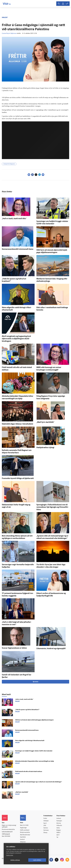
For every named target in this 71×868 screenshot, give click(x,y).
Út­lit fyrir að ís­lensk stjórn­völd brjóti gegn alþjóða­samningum (34, 720)
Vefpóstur (23, 842)
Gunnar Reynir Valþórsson (9, 33)
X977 (58, 835)
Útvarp (45, 833)
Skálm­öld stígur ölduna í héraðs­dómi (17, 424)
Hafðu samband (25, 830)
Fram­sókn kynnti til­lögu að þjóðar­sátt (18, 478)
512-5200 (26, 825)
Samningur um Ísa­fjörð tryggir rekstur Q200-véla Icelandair (34, 751)
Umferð (22, 840)
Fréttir (45, 818)
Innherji (59, 818)
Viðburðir (59, 826)
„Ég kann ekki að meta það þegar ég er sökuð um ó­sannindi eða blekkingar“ (39, 782)
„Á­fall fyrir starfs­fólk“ (45, 422)
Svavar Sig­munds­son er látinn (14, 648)
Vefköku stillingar (15, 860)
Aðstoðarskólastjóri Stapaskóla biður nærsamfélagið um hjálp (35, 761)
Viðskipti (46, 821)
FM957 (58, 833)
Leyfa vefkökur (37, 860)
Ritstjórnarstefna (25, 832)
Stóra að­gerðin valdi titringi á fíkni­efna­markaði (30, 741)
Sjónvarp (46, 830)
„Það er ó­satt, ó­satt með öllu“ (14, 219)
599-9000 (7, 836)
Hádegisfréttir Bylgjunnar (9, 164)
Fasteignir (59, 821)
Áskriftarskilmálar (25, 835)
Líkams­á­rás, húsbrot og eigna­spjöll (51, 649)
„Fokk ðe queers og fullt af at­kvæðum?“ (27, 710)
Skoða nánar (10, 855)
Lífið (45, 826)
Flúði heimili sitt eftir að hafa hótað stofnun (29, 772)
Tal (57, 837)
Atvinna (59, 823)
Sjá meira (35, 682)
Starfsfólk (23, 837)
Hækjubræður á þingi (45, 448)
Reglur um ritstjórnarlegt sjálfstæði (9, 826)
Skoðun (46, 828)
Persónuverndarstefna (8, 830)
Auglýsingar (23, 828)
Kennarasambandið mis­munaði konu (18, 249)
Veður (58, 828)
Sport (45, 823)
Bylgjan (59, 830)
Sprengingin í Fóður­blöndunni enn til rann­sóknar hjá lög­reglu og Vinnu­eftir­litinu (53, 507)
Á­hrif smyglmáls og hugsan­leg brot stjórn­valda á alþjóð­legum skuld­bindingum (16, 339)
